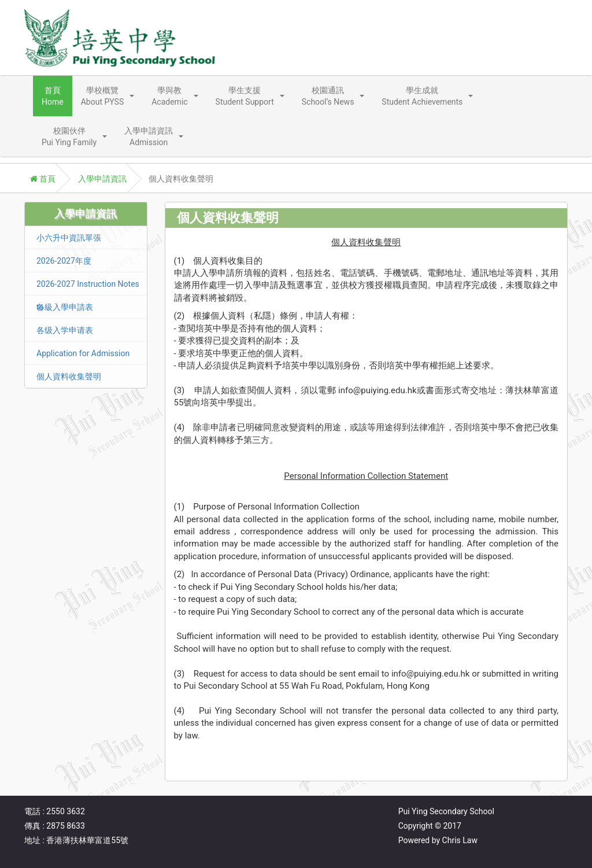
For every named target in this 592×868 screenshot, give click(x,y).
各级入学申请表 (65, 330)
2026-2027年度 (64, 261)
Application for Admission (83, 353)
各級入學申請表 (65, 307)
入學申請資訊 (102, 179)
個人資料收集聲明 (69, 376)
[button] (108, 96)
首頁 (43, 179)
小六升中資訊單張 (69, 238)
